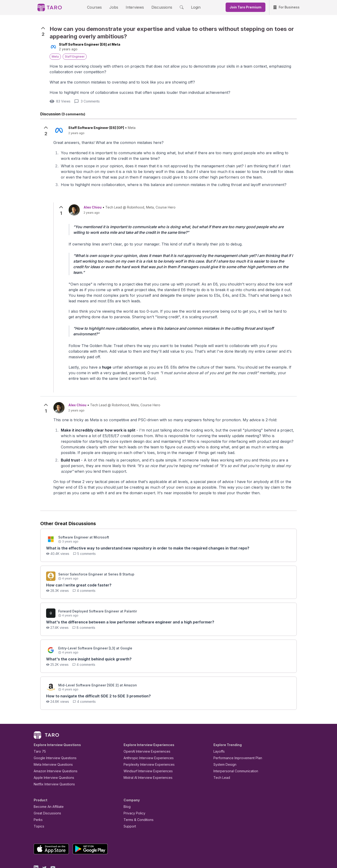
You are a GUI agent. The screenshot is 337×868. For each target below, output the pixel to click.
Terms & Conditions (137, 798)
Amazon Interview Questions (53, 749)
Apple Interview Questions (51, 756)
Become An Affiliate (47, 785)
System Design (223, 743)
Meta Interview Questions (51, 743)
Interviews (134, 7)
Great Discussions (46, 791)
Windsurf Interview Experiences (145, 749)
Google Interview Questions (52, 736)
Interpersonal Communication (233, 749)
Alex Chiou (93, 207)
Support (129, 804)
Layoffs (218, 730)
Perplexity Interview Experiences (145, 743)
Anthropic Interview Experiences (145, 736)
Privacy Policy (133, 791)
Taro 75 (39, 730)
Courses (99, 7)
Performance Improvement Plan (234, 736)
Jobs (115, 7)
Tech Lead (220, 756)
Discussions (158, 7)
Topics (38, 804)
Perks (37, 798)
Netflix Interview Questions (52, 762)
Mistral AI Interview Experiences (145, 756)
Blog (127, 785)
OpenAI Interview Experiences (144, 730)
